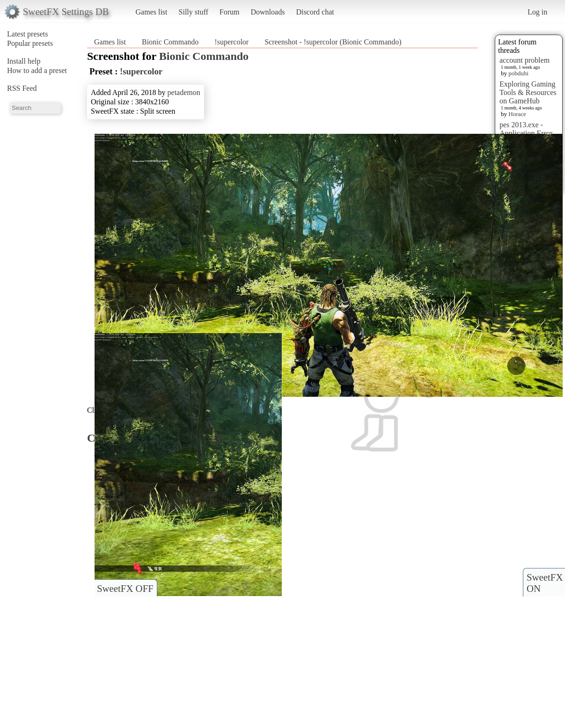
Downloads (268, 12)
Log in (537, 12)
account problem (525, 60)
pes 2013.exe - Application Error (526, 129)
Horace (517, 114)
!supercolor (231, 42)
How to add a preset (37, 70)
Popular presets (30, 43)
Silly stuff (194, 12)
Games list (152, 12)
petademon (184, 92)
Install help (24, 61)
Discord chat (315, 12)
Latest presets (28, 34)
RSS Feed (22, 88)
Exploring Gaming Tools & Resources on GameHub (528, 92)
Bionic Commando (170, 42)
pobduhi (518, 73)
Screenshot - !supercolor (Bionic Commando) (333, 42)
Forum (230, 12)
